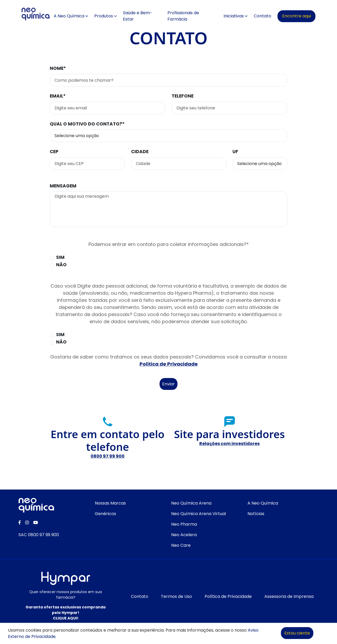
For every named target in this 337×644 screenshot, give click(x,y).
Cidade (140, 152)
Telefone (183, 96)
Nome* (58, 68)
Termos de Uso (176, 596)
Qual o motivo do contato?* (87, 124)
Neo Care (181, 545)
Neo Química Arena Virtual (199, 514)
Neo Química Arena (191, 503)
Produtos (104, 16)
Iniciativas (234, 16)
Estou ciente (297, 633)
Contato (262, 16)
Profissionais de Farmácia (183, 16)
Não (61, 265)
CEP (54, 152)
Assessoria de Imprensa (289, 596)
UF (235, 152)
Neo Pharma (184, 524)
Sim (60, 257)
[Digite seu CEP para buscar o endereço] (87, 164)
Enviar (168, 384)
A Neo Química (69, 16)
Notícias (256, 514)
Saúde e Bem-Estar (138, 16)
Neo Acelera (184, 535)
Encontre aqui (297, 16)
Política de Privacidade (169, 364)
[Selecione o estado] (260, 164)
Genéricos (105, 514)
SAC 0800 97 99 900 (39, 535)
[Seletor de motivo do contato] (168, 136)
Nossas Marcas (110, 503)
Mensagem (63, 186)
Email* (58, 96)
